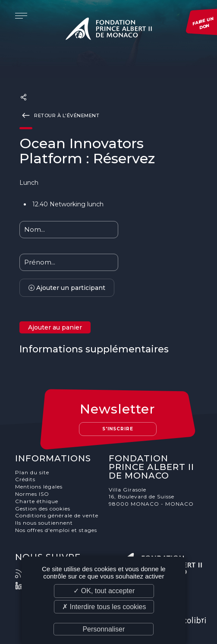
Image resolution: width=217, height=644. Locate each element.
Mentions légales (39, 487)
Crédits (25, 479)
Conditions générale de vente (57, 515)
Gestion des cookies (43, 509)
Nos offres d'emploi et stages (56, 530)
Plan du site (32, 472)
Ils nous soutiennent (44, 523)
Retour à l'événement (59, 115)
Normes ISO (32, 494)
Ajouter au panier (55, 327)
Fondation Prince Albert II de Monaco (109, 30)
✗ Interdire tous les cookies (104, 607)
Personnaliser (104, 629)
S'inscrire (118, 429)
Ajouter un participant (67, 288)
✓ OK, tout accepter (104, 591)
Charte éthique (37, 501)
